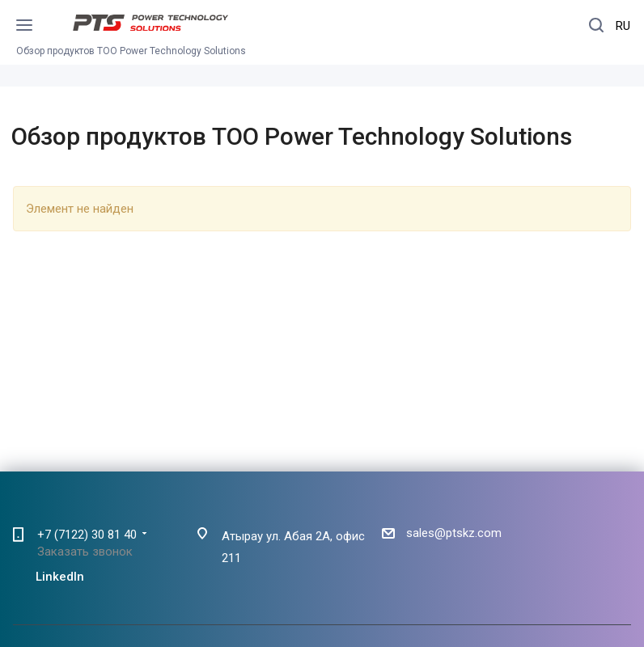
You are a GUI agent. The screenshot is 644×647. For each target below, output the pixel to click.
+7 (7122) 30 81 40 (87, 535)
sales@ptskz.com (454, 533)
